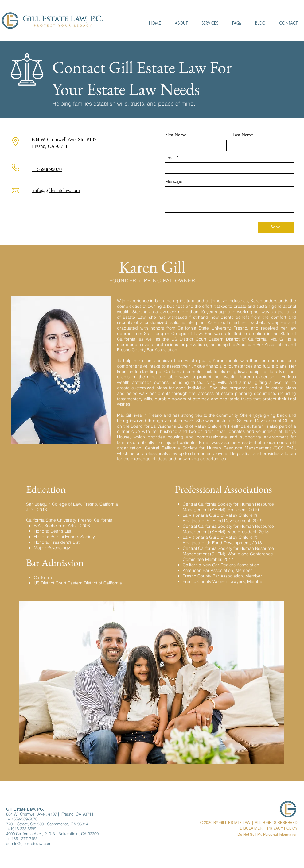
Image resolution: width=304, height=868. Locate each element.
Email (170, 157)
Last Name (243, 135)
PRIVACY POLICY (282, 828)
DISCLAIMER (251, 828)
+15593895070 (47, 169)
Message (174, 181)
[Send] (276, 227)
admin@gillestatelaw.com (29, 843)
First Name (176, 135)
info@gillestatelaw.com (56, 190)
